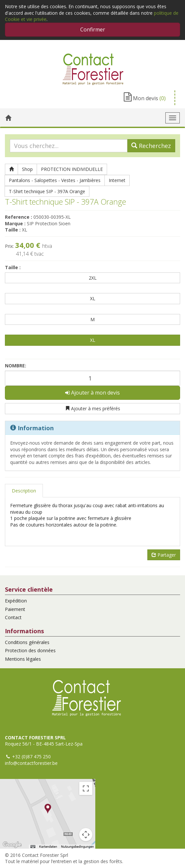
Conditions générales (27, 642)
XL (93, 298)
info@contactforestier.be (31, 763)
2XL (93, 278)
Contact (13, 617)
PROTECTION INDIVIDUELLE (72, 169)
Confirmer (93, 29)
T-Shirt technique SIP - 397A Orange (47, 191)
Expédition (16, 601)
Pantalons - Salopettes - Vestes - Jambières (55, 180)
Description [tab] (24, 491)
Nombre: (16, 366)
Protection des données (30, 650)
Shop (27, 169)
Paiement (15, 609)
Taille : (13, 267)
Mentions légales (23, 659)
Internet (117, 180)
